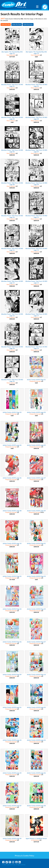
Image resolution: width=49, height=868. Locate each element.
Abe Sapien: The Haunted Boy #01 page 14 (12, 53)
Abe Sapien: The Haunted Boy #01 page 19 (36, 53)
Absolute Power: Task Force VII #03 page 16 (12, 315)
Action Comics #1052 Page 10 (36, 675)
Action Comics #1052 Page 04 (12, 609)
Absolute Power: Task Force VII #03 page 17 (36, 315)
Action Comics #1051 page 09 (36, 511)
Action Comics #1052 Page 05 (36, 609)
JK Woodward (35, 840)
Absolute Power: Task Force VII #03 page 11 (36, 216)
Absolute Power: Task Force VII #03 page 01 (12, 85)
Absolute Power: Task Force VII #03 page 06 (12, 151)
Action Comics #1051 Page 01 (36, 380)
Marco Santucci (11, 88)
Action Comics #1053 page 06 (36, 773)
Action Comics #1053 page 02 (36, 707)
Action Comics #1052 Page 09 (12, 675)
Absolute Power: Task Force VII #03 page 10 (12, 216)
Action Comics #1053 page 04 (36, 740)
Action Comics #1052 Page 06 (12, 642)
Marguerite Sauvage (35, 381)
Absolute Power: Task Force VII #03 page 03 (12, 118)
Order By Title (6, 24)
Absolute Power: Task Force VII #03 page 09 (36, 184)
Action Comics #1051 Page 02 (12, 412)
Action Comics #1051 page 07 (36, 478)
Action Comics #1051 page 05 (36, 445)
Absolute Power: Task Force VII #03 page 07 (36, 151)
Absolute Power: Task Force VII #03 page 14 (12, 282)
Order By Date (17, 24)
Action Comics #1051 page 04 (12, 445)
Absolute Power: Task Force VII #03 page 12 (12, 249)
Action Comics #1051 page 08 (12, 511)
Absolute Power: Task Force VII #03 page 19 (36, 348)
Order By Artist (28, 24)
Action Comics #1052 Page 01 (36, 543)
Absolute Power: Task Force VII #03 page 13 (36, 249)
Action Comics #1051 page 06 (12, 478)
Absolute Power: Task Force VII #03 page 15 (36, 282)
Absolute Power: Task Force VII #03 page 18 (12, 348)
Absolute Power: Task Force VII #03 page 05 (36, 118)
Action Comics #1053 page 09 (12, 838)
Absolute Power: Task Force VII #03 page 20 (12, 380)
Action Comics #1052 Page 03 (36, 576)
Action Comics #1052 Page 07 (36, 642)
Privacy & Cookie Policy (24, 856)
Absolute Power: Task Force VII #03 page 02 (36, 85)
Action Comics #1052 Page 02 (12, 576)
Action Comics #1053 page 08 (36, 806)
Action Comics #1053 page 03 (12, 740)
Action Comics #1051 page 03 (36, 412)
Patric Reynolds (11, 55)
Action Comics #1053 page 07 (12, 806)
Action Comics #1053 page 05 (12, 773)
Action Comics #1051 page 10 (12, 543)
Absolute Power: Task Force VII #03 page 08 (12, 184)
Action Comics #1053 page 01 (12, 707)
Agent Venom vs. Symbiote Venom (36, 838)
